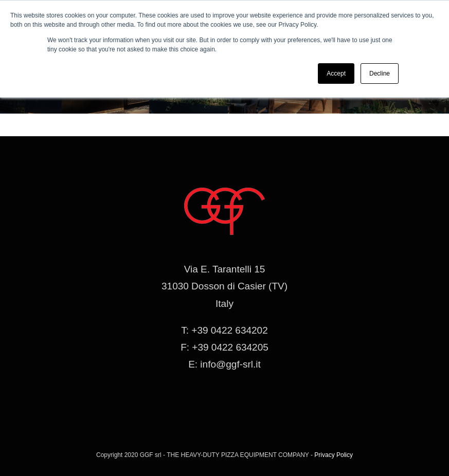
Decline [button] (380, 74)
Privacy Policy (334, 455)
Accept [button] (336, 74)
